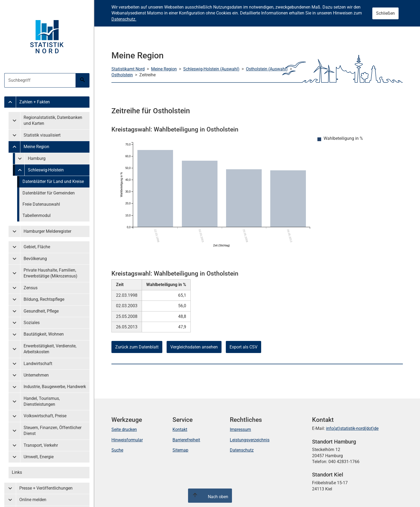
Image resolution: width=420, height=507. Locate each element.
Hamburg (37, 158)
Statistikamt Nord (128, 69)
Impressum (240, 429)
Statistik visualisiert (42, 135)
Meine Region (36, 147)
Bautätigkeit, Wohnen (44, 334)
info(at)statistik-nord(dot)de (352, 428)
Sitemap (180, 450)
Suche (117, 450)
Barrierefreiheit (186, 440)
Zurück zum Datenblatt (137, 347)
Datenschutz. (124, 19)
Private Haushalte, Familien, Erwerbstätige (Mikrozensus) (50, 273)
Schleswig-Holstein (46, 170)
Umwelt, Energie (39, 457)
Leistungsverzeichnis (250, 440)
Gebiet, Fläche (37, 247)
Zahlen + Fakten (35, 102)
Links (17, 472)
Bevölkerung (35, 259)
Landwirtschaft (38, 364)
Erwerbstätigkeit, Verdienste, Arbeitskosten (50, 349)
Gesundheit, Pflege (41, 311)
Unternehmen (36, 375)
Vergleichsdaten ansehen (194, 347)
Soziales (32, 323)
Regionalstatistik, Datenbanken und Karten (53, 120)
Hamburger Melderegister (47, 231)
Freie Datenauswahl (41, 204)
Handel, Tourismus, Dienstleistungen (42, 401)
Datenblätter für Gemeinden (49, 193)
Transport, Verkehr (41, 445)
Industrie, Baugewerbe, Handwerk (55, 387)
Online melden (33, 500)
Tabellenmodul (37, 215)
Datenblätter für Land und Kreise (53, 181)
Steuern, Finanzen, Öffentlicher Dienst (52, 431)
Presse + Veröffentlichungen (46, 488)
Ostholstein (122, 75)
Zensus (31, 288)
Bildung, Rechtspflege (44, 299)
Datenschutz (242, 450)
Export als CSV (243, 347)
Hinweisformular (127, 440)
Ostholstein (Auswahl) (267, 69)
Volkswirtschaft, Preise (45, 416)
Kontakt (180, 429)
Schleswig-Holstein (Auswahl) (211, 69)
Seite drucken (124, 429)
